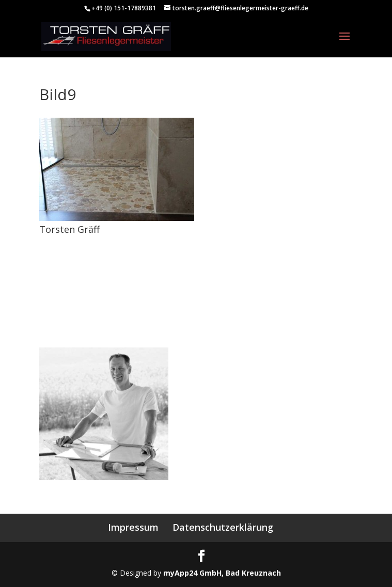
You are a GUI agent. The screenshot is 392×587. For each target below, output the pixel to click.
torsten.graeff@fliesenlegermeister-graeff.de (113, 326)
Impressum (133, 527)
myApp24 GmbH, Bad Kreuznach (222, 573)
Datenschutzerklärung (223, 527)
